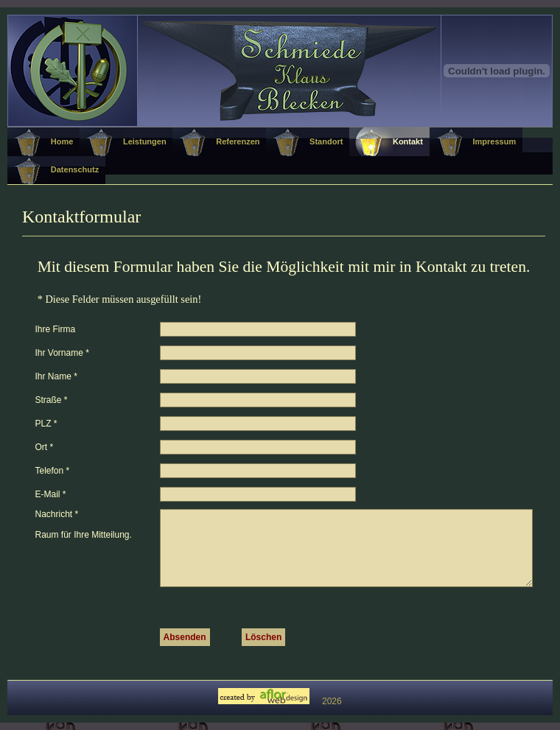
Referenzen (238, 141)
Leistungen (145, 141)
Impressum (494, 141)
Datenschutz (75, 169)
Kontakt (408, 141)
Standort (326, 141)
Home (62, 141)
